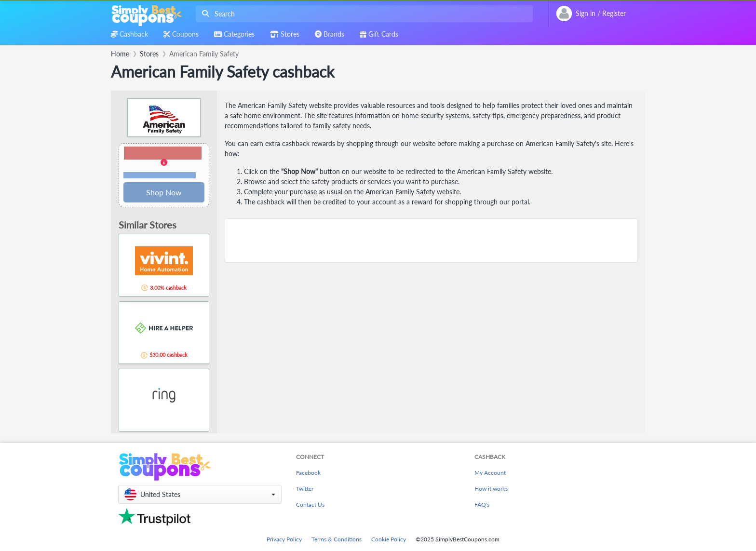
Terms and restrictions (160, 175)
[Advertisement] (431, 241)
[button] (164, 163)
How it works (491, 489)
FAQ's (482, 504)
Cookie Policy (389, 539)
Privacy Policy (284, 539)
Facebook (308, 473)
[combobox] (362, 14)
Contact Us (310, 504)
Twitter (305, 489)
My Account (490, 473)
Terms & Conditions (337, 539)
